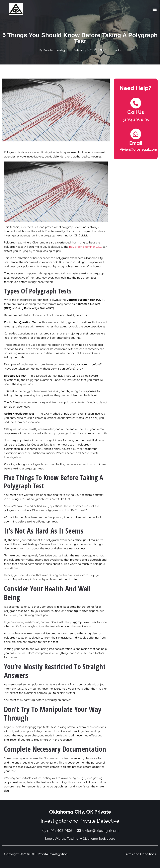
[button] (155, 9)
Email (136, 143)
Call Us (136, 112)
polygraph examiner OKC (85, 247)
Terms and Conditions (140, 854)
